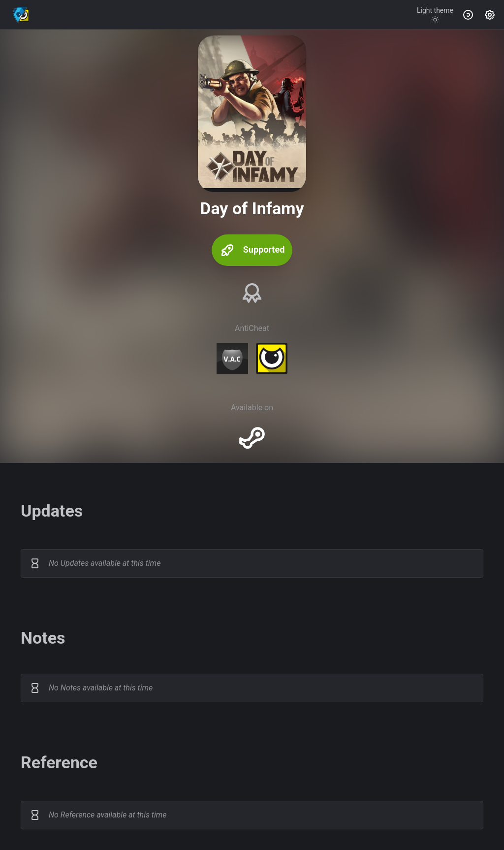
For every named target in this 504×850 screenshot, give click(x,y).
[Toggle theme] (435, 15)
